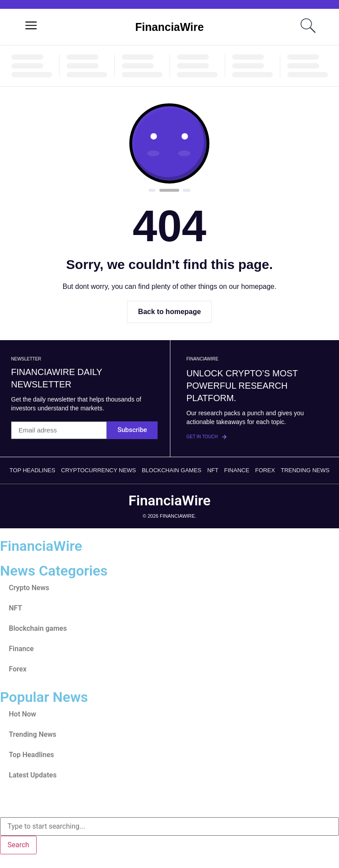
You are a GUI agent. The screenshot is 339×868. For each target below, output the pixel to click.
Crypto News (29, 588)
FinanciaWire (169, 27)
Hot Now (23, 714)
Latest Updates (33, 775)
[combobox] (169, 826)
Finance (237, 470)
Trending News (305, 470)
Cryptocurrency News (98, 470)
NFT (213, 470)
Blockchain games (171, 470)
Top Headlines (33, 470)
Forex (265, 470)
